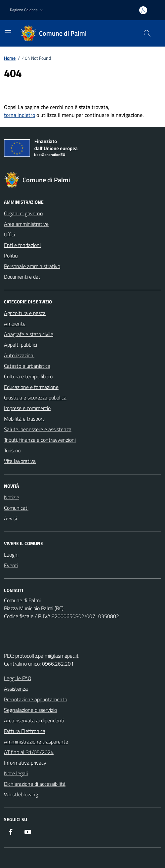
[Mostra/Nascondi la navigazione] (8, 33)
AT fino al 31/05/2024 (29, 752)
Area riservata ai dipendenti (34, 720)
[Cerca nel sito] (147, 33)
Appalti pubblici (21, 345)
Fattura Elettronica (25, 731)
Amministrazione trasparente (36, 742)
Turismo (12, 450)
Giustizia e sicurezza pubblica (35, 398)
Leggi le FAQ (18, 678)
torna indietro (20, 115)
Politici (11, 256)
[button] (27, 10)
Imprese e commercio (27, 408)
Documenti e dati (23, 277)
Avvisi (10, 518)
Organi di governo (23, 213)
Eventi (11, 565)
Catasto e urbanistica (27, 366)
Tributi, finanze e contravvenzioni (40, 440)
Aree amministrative (26, 224)
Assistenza (16, 689)
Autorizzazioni (19, 355)
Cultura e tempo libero (28, 376)
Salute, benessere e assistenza (38, 429)
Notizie (12, 497)
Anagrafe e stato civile (29, 334)
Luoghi (11, 555)
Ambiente (15, 324)
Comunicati (16, 508)
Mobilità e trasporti (25, 419)
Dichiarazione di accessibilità (35, 784)
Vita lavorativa (20, 461)
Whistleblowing (21, 794)
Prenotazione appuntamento (36, 699)
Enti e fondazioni (22, 245)
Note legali (16, 773)
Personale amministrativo (32, 266)
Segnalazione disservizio (30, 710)
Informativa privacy (25, 763)
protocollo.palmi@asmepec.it (47, 656)
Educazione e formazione (31, 387)
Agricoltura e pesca (25, 313)
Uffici (9, 234)
